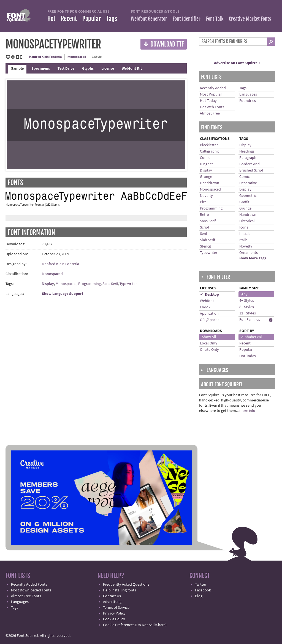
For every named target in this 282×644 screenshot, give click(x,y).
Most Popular (211, 94)
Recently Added (213, 88)
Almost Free (210, 113)
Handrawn (248, 215)
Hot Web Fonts (212, 107)
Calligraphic (210, 151)
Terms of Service (116, 608)
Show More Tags (252, 258)
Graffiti (245, 202)
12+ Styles (248, 313)
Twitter (201, 585)
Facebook (203, 590)
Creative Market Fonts (250, 19)
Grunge (206, 177)
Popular (92, 19)
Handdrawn (210, 183)
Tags (112, 19)
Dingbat (206, 164)
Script (205, 227)
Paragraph (248, 158)
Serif (204, 234)
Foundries (248, 101)
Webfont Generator (149, 19)
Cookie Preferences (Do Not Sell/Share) (135, 625)
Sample (17, 69)
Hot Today (208, 101)
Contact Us (112, 596)
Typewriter (128, 284)
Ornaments (249, 253)
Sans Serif (110, 284)
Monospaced (52, 274)
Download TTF (164, 44)
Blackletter (209, 145)
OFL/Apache (210, 320)
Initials (245, 234)
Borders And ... (251, 164)
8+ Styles (247, 307)
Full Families (250, 320)
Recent (69, 19)
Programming (90, 284)
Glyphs (88, 69)
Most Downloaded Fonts (31, 590)
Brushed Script (251, 170)
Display (48, 284)
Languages (248, 94)
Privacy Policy (114, 613)
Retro (204, 215)
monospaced (77, 57)
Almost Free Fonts (26, 596)
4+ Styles (247, 301)
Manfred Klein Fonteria (45, 57)
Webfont (207, 301)
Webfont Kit (132, 69)
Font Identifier (187, 19)
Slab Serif (208, 240)
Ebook (205, 307)
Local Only (209, 343)
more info (247, 411)
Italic (243, 240)
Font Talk (215, 19)
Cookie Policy (114, 619)
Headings (247, 151)
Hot (51, 19)
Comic (205, 158)
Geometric (248, 196)
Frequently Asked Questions (126, 585)
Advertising (112, 602)
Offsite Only (209, 350)
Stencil (205, 246)
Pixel (204, 202)
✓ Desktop (209, 295)
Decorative (248, 183)
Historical (247, 221)
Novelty (206, 196)
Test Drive (66, 69)
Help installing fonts (120, 590)
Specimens (41, 69)
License (108, 69)
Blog (199, 596)
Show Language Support (63, 294)
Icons (244, 227)
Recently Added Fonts (29, 585)
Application (209, 314)
